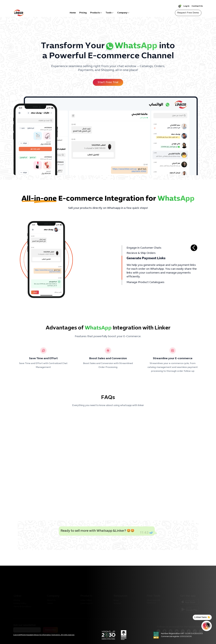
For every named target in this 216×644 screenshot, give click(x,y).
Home (73, 13)
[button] (96, 13)
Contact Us (197, 6)
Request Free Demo (188, 13)
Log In (186, 6)
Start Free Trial (108, 82)
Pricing (83, 13)
